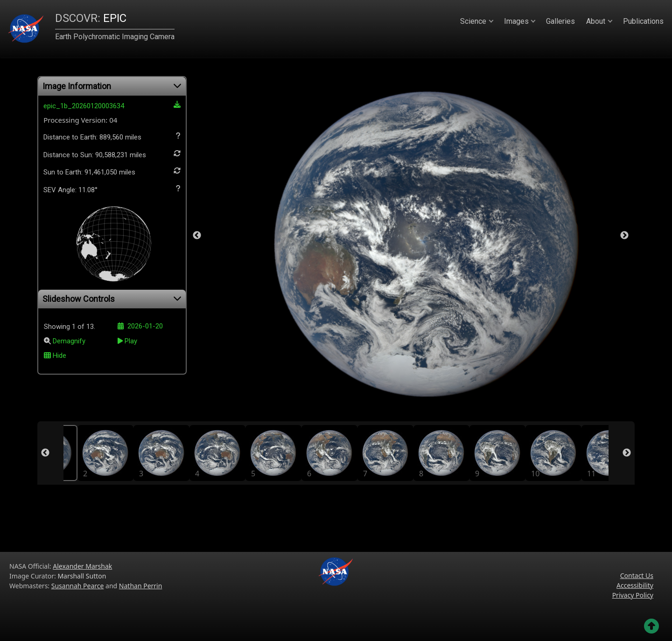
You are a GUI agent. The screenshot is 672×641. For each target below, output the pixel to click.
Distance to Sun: (112, 154)
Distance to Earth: (112, 137)
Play (127, 341)
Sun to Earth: (112, 172)
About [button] (596, 21)
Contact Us (637, 575)
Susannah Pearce (78, 586)
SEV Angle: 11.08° (112, 189)
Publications (643, 21)
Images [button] (516, 21)
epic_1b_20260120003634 (112, 105)
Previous (197, 236)
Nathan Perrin (141, 586)
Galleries (560, 21)
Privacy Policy (633, 595)
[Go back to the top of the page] (651, 626)
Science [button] (473, 21)
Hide (55, 355)
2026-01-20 (140, 326)
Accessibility (635, 585)
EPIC (91, 18)
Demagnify (69, 341)
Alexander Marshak (82, 566)
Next (624, 236)
